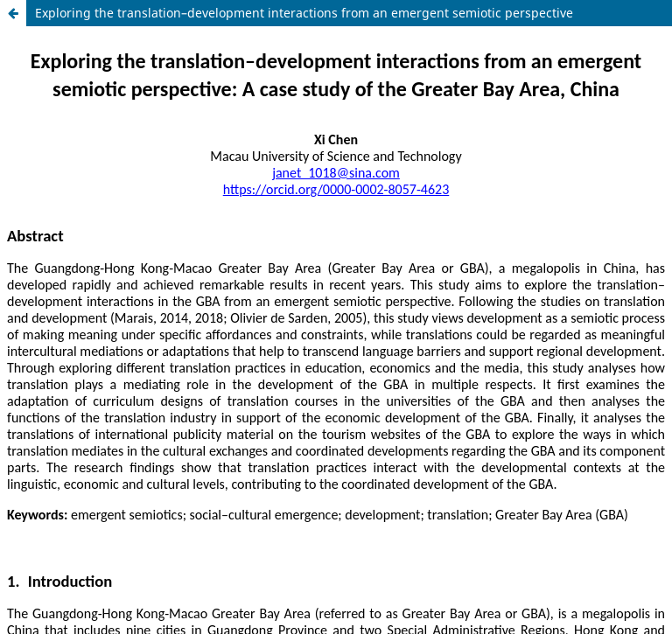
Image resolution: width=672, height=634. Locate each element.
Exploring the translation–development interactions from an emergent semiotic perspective (304, 13)
